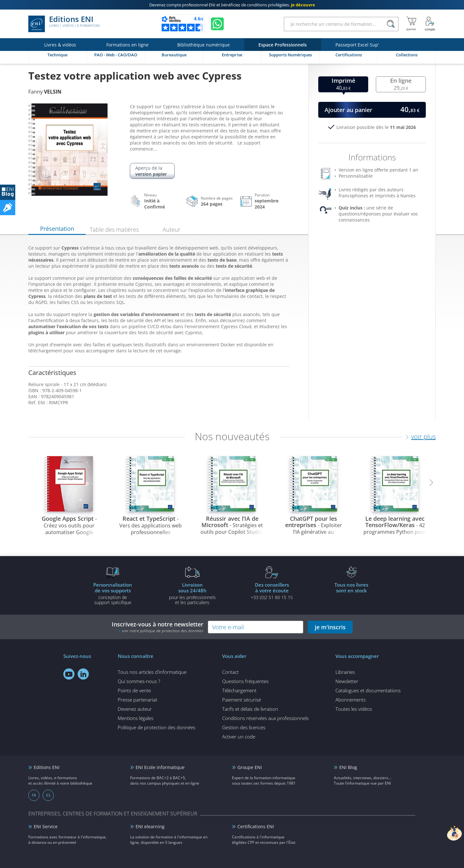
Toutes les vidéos (354, 709)
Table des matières (114, 229)
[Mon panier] (411, 24)
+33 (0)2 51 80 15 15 (272, 591)
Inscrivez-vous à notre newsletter (158, 627)
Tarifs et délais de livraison (250, 709)
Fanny (45, 92)
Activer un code (239, 737)
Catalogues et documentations (368, 690)
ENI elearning (150, 826)
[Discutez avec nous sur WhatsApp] (217, 24)
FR (34, 795)
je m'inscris (330, 627)
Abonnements (351, 700)
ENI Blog (348, 767)
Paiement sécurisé (242, 700)
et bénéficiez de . (232, 5)
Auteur (172, 229)
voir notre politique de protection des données (163, 631)
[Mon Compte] (430, 24)
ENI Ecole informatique (160, 767)
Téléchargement (239, 690)
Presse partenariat (137, 700)
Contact (230, 672)
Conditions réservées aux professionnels (265, 718)
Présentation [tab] (57, 229)
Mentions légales (136, 718)
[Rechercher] (391, 24)
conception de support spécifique (113, 593)
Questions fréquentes (245, 681)
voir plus (423, 437)
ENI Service (46, 826)
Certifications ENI (256, 826)
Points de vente (134, 690)
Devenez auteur (135, 709)
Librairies (345, 672)
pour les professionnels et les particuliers (192, 593)
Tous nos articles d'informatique (152, 672)
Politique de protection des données (157, 727)
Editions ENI (64, 24)
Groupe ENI (250, 767)
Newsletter (347, 681)
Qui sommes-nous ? (139, 681)
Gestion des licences (244, 727)
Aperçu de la (152, 171)
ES (48, 795)
